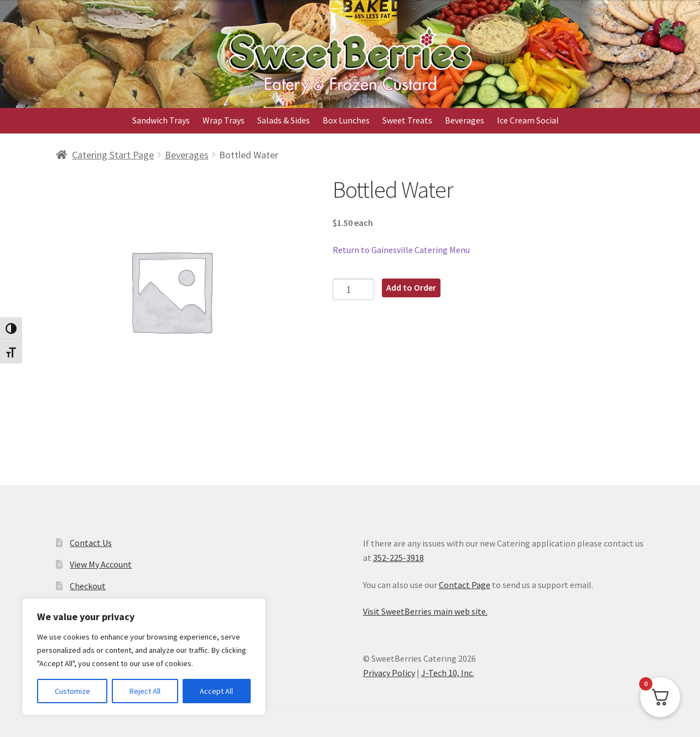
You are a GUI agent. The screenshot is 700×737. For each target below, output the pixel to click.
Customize (72, 691)
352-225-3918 (398, 558)
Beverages (465, 120)
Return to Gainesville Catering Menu (401, 250)
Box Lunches (346, 120)
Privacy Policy (389, 673)
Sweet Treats (407, 120)
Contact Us (91, 543)
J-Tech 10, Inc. (448, 673)
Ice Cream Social (528, 120)
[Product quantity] (353, 289)
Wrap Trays (224, 120)
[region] (144, 657)
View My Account (101, 564)
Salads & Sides (284, 120)
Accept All (216, 691)
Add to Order (411, 287)
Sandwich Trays (161, 120)
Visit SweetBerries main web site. (425, 611)
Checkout (88, 586)
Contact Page (465, 585)
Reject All (145, 691)
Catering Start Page (113, 155)
